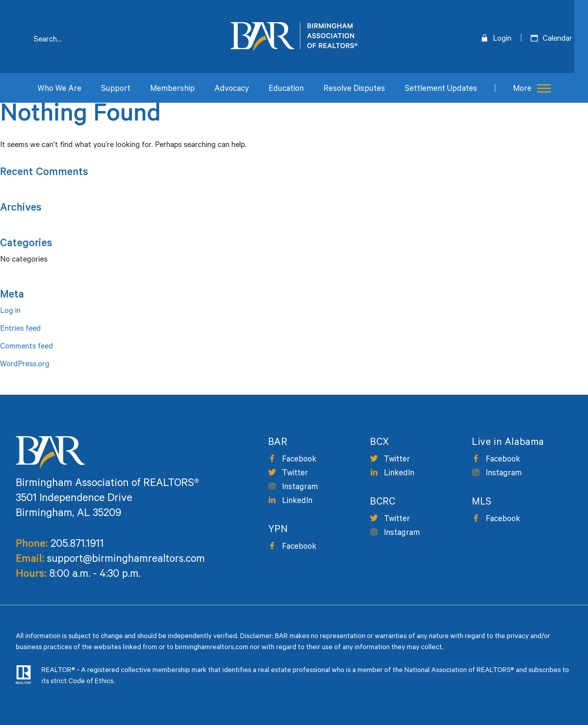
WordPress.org (25, 365)
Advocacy (232, 89)
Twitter (295, 474)
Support (116, 89)
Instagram (300, 488)
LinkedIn (297, 502)
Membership (172, 89)
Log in (10, 312)
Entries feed (20, 330)
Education (286, 89)
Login (502, 40)
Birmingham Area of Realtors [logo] (294, 37)
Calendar (557, 40)
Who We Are (59, 89)
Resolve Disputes (354, 89)
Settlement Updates (441, 89)
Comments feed (26, 347)
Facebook (299, 460)
